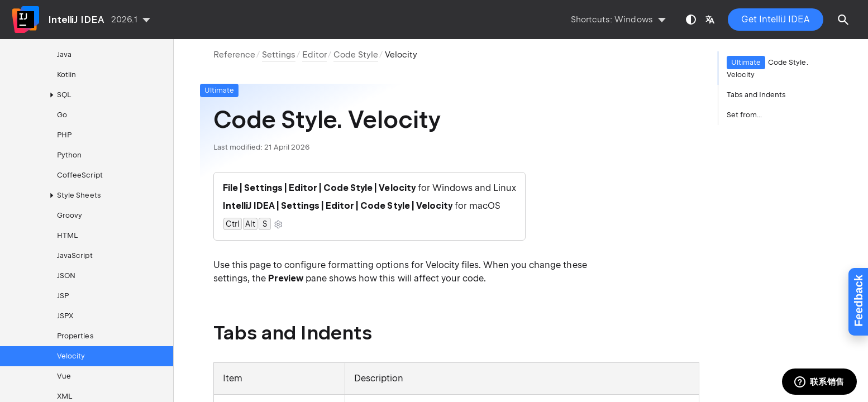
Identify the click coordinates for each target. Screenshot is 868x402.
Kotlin (66, 75)
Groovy (70, 215)
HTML (67, 235)
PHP (64, 135)
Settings (279, 55)
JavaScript (75, 255)
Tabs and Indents (757, 95)
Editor (314, 55)
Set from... (745, 115)
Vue (64, 376)
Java (64, 54)
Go (62, 115)
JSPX (65, 316)
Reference (234, 55)
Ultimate (219, 90)
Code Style (356, 55)
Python (69, 155)
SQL (58, 95)
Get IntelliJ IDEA (776, 19)
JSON (66, 276)
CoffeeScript (80, 175)
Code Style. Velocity (767, 67)
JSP (63, 296)
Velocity (71, 356)
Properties (75, 336)
